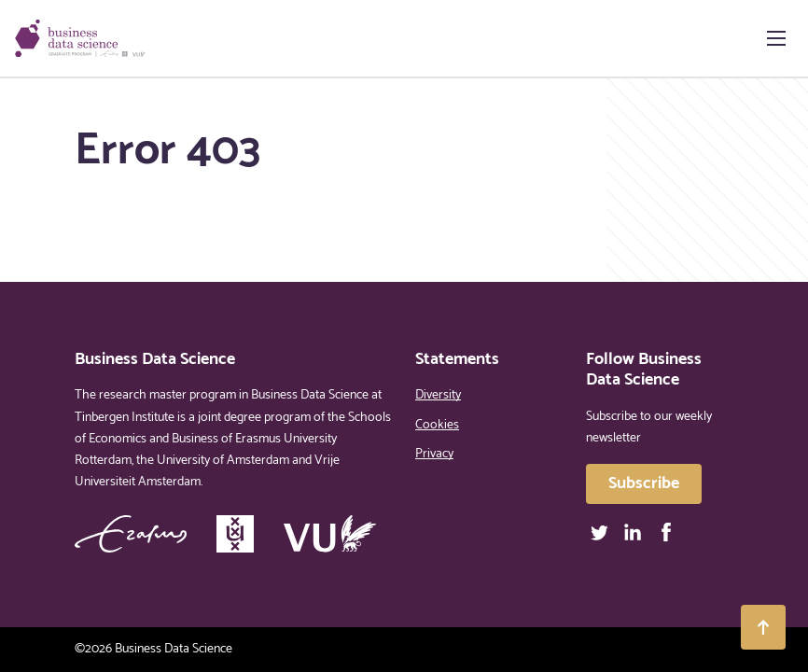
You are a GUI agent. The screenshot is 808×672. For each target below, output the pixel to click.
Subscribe (644, 483)
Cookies (437, 425)
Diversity (438, 395)
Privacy (434, 454)
